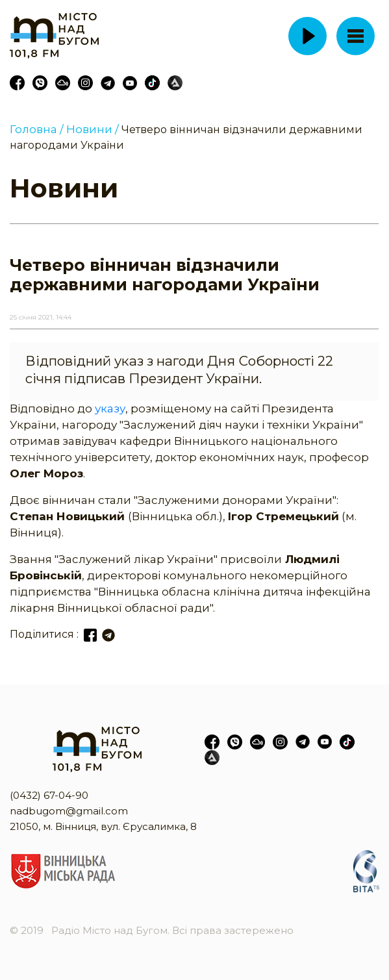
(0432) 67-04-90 (49, 795)
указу (110, 408)
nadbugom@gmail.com (69, 811)
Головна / (37, 129)
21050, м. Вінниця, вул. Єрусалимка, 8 (103, 826)
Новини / (93, 129)
